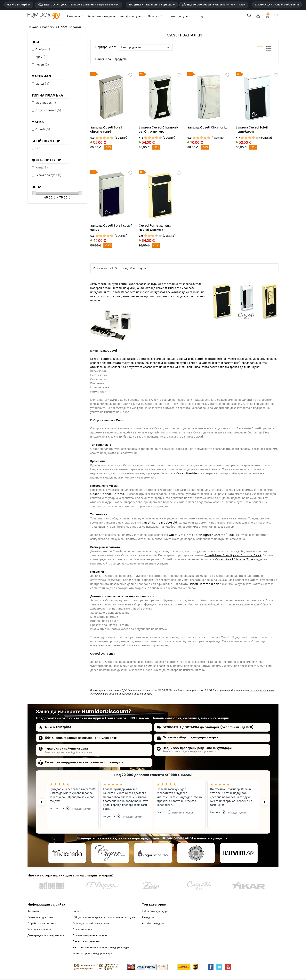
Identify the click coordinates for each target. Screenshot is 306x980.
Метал (42, 84)
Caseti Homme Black (204, 584)
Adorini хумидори (153, 923)
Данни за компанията (86, 941)
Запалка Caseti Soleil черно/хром (252, 129)
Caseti (43, 129)
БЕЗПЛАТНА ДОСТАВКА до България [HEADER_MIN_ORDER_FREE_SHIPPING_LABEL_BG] (78, 5)
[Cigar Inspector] (153, 853)
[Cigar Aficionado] (67, 853)
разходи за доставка (262, 690)
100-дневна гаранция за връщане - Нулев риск (81, 738)
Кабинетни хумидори (155, 911)
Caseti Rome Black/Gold (159, 523)
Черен (42, 65)
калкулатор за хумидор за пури (92, 953)
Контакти (33, 911)
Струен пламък (48, 110)
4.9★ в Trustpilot (19, 5)
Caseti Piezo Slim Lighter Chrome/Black (233, 555)
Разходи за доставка (41, 917)
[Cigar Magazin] (196, 853)
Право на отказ (82, 929)
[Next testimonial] (265, 802)
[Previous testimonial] (41, 802)
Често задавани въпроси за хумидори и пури (101, 947)
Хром (42, 57)
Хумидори (148, 917)
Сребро (43, 49)
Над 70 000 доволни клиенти (216, 5)
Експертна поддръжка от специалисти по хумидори (84, 762)
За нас (77, 911)
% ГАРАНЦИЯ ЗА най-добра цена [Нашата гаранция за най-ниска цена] (277, 5)
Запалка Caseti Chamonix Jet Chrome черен (159, 129)
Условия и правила (40, 929)
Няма (42, 167)
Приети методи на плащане (90, 935)
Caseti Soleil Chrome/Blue (234, 559)
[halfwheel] (239, 853)
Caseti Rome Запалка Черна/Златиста (155, 228)
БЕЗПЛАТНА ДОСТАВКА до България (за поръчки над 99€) (208, 727)
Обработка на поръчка (42, 923)
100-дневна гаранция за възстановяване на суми (104, 917)
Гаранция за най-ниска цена (66, 748)
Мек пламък (46, 103)
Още (201, 16)
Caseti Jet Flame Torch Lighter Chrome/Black (202, 535)
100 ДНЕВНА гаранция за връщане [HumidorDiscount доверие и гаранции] (152, 5)
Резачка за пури (49, 175)
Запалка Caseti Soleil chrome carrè (106, 129)
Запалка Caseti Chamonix (207, 127)
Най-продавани (146, 47)
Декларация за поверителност (47, 935)
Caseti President (188, 473)
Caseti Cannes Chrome (107, 494)
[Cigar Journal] (110, 853)
